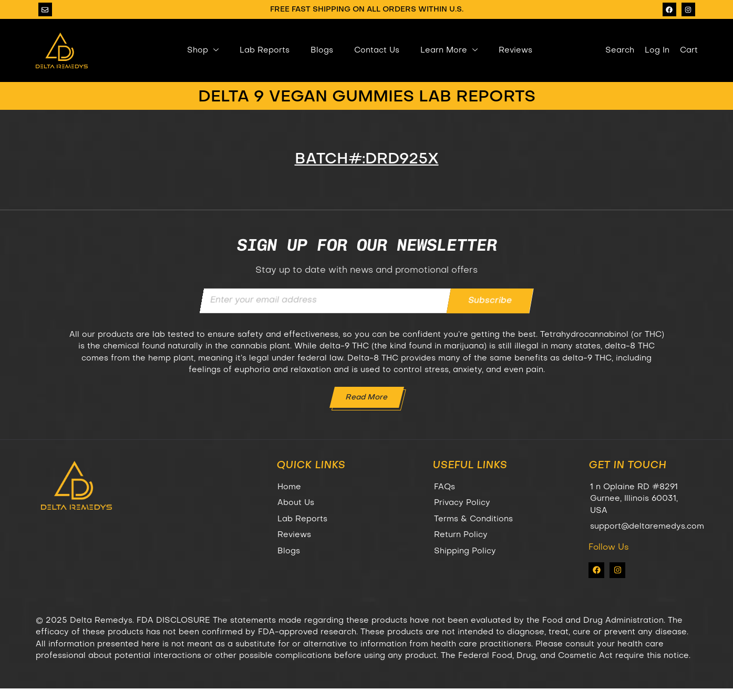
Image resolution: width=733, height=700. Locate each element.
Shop (203, 51)
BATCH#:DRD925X (367, 159)
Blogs (322, 50)
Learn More (449, 51)
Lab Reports (265, 50)
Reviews (515, 50)
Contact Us (377, 50)
